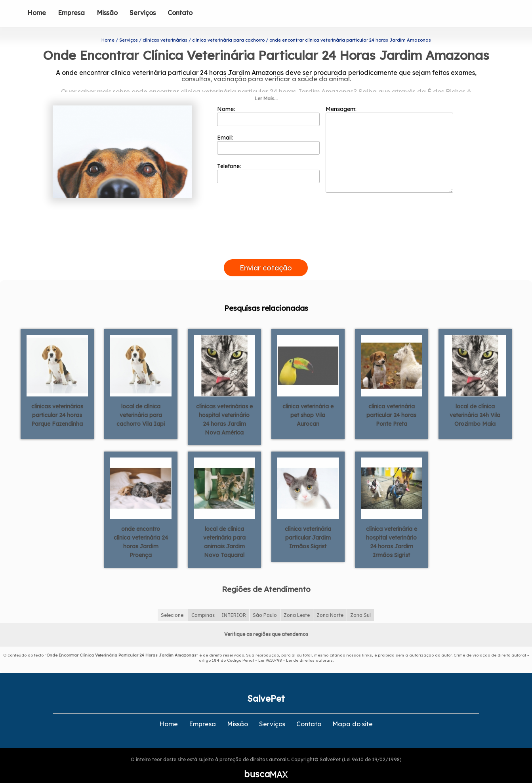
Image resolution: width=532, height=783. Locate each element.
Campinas (203, 605)
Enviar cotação (266, 258)
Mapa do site (353, 714)
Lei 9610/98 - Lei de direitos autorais (296, 650)
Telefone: (268, 163)
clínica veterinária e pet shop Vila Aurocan (308, 406)
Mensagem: (389, 139)
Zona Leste (297, 605)
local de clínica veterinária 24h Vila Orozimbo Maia (475, 406)
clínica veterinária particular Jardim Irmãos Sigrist (308, 528)
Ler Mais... (266, 89)
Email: (268, 134)
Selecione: (173, 605)
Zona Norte (330, 605)
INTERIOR (234, 605)
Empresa (71, 13)
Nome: (268, 106)
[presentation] (266, 240)
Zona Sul (360, 605)
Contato (180, 13)
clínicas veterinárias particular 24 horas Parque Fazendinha (57, 406)
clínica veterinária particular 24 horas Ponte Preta (391, 406)
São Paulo (265, 605)
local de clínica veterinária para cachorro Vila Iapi (141, 406)
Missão (107, 13)
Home (37, 13)
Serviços (143, 13)
